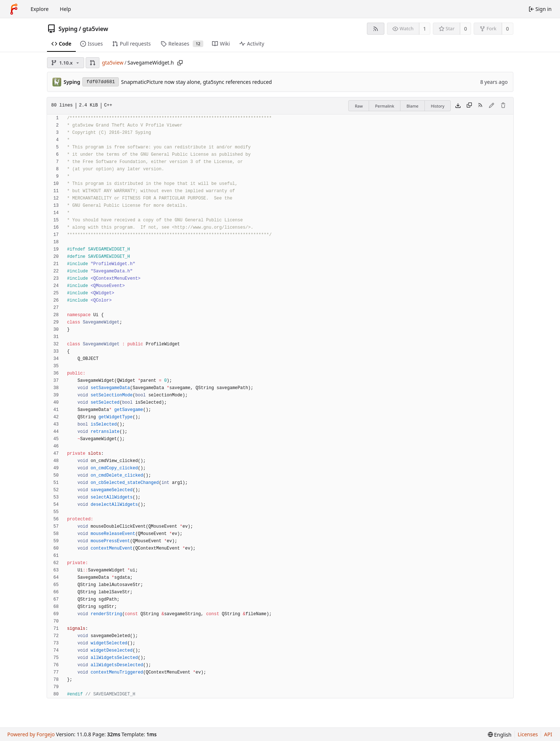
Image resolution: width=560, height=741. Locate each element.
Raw (359, 106)
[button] (93, 63)
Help (65, 9)
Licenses (528, 734)
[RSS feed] (375, 29)
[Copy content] (469, 106)
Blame (413, 106)
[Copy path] (180, 63)
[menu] (500, 735)
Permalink (385, 106)
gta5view (95, 29)
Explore (40, 9)
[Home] (14, 9)
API (548, 734)
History (437, 106)
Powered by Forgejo (31, 734)
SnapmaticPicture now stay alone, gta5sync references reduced (196, 82)
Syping (68, 29)
